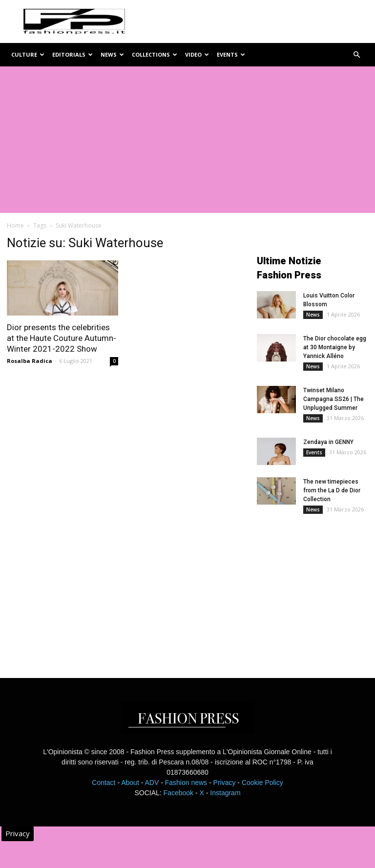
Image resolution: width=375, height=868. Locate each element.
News (112, 54)
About (130, 783)
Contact (104, 783)
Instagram (225, 793)
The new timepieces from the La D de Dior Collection (332, 490)
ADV (152, 783)
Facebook (178, 793)
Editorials (73, 54)
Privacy (225, 783)
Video (197, 54)
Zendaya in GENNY (328, 442)
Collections (155, 54)
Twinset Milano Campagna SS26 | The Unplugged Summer (333, 399)
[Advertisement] (187, 140)
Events (231, 54)
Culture (28, 54)
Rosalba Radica (30, 361)
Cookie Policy (262, 783)
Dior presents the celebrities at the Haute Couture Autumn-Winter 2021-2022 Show (62, 338)
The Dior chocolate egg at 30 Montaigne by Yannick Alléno (335, 347)
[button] (356, 55)
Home (15, 225)
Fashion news (186, 783)
